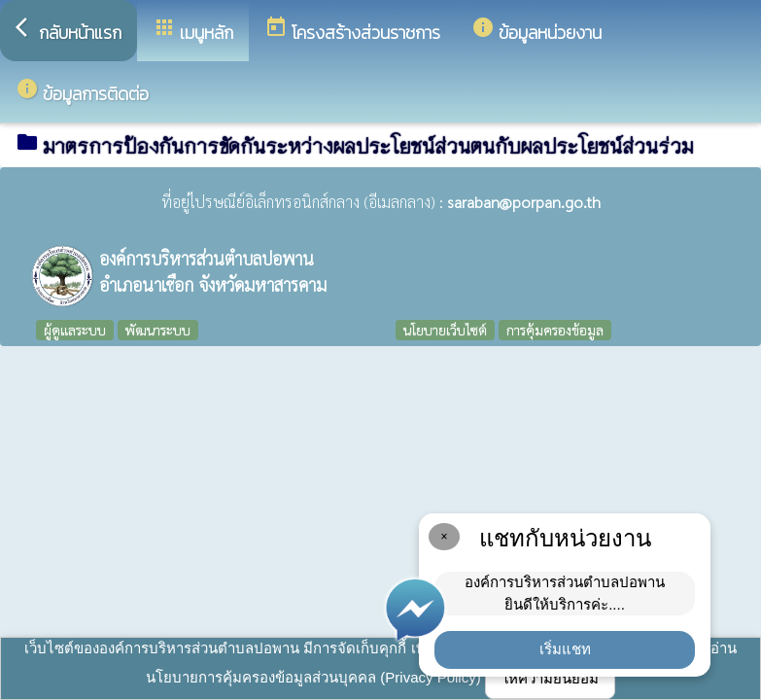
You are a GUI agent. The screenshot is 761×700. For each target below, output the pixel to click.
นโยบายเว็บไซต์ (445, 330)
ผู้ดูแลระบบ (75, 330)
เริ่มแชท (565, 649)
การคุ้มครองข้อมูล (555, 330)
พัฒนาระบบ (158, 330)
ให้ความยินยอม (550, 678)
